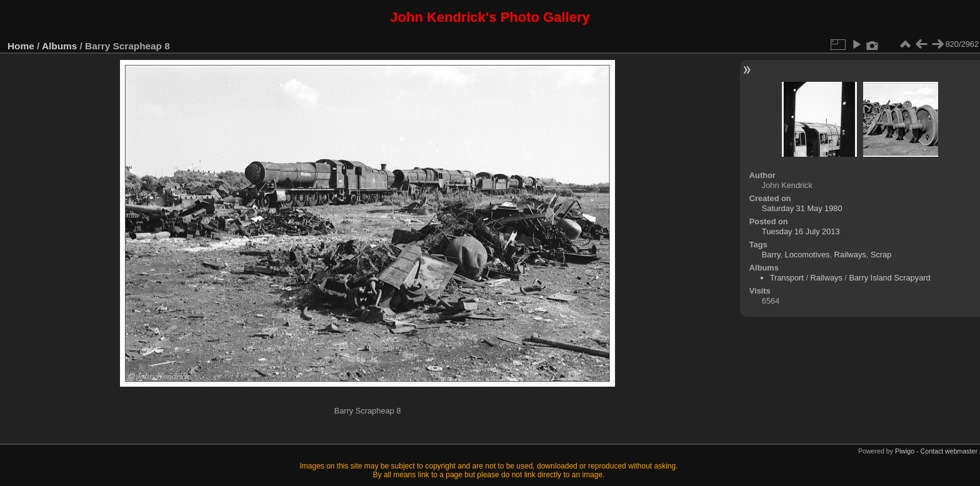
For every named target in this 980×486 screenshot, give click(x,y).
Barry (771, 255)
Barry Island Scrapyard (889, 278)
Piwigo (905, 451)
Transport (787, 278)
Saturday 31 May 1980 (802, 208)
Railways (850, 255)
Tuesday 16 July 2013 (801, 231)
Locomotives (807, 255)
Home (21, 46)
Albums (59, 46)
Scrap (881, 255)
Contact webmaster (949, 451)
